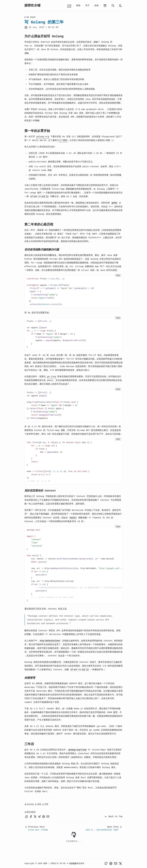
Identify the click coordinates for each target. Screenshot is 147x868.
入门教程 (63, 140)
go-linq (52, 377)
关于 (87, 6)
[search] (113, 6)
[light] (120, 6)
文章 (69, 6)
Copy (118, 275)
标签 (78, 6)
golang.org (43, 137)
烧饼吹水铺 (32, 6)
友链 (96, 6)
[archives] (105, 6)
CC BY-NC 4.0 (66, 863)
